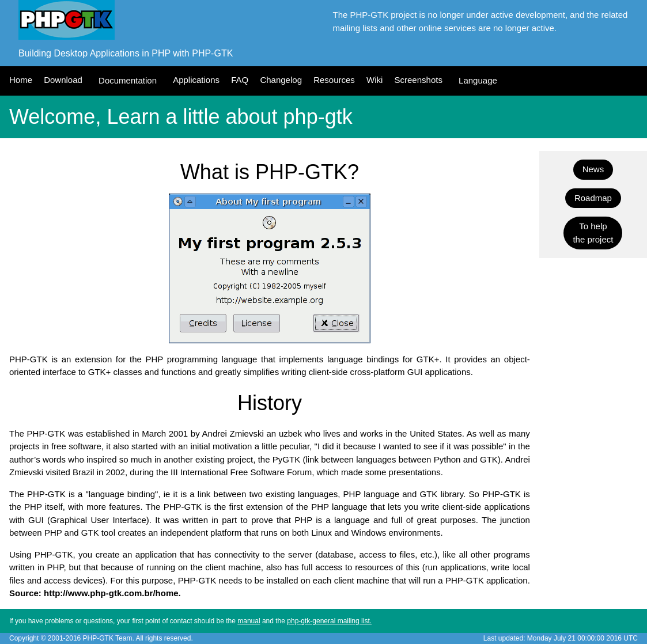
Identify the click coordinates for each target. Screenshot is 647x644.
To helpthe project (593, 233)
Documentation (128, 80)
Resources (334, 80)
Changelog (281, 80)
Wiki (374, 80)
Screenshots (419, 80)
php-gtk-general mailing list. (329, 621)
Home (21, 80)
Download (63, 80)
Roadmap (593, 198)
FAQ (240, 80)
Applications (196, 80)
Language (478, 80)
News (593, 169)
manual (249, 621)
